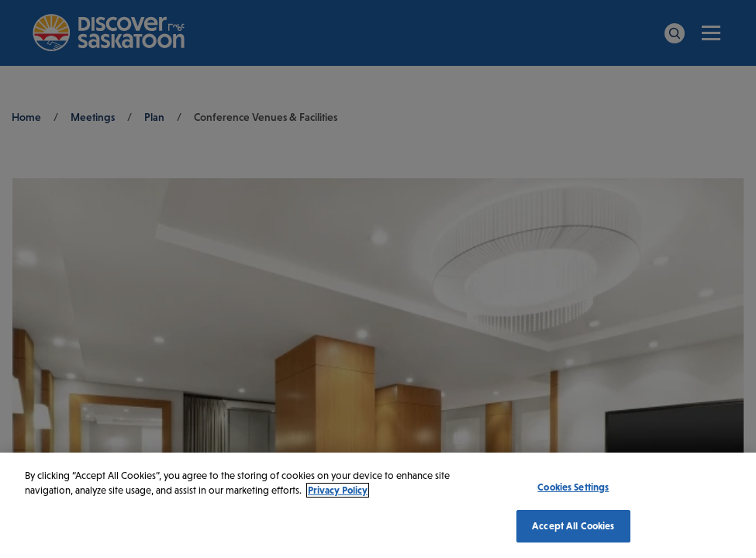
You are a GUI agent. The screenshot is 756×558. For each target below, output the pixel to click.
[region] (378, 505)
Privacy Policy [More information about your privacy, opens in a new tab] (338, 490)
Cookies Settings (573, 487)
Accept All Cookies (573, 526)
